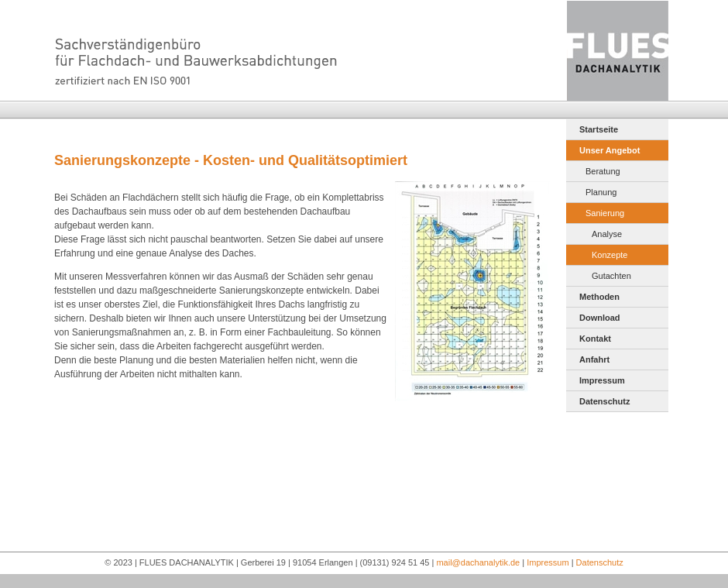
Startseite (599, 129)
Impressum (602, 380)
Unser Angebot (610, 150)
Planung (601, 192)
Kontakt (595, 339)
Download (600, 318)
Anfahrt (594, 359)
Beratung (603, 171)
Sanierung (605, 213)
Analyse (607, 234)
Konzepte (610, 255)
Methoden (599, 297)
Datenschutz (604, 401)
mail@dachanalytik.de (478, 562)
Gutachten (611, 276)
